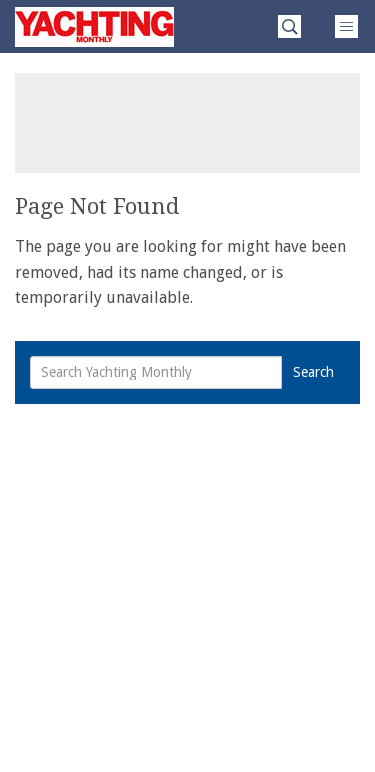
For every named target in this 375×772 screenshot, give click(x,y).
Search (313, 372)
